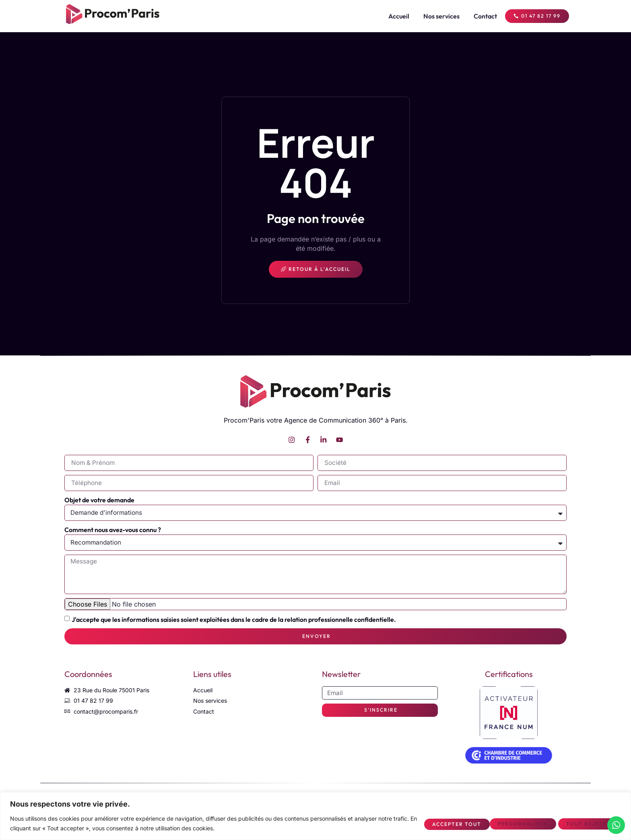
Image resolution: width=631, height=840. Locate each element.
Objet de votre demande (99, 501)
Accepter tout (584, 823)
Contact (478, 16)
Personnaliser (436, 823)
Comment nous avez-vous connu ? (113, 531)
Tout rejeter (510, 823)
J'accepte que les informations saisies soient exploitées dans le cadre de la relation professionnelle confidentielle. (234, 622)
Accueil (392, 16)
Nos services (435, 16)
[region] (315, 816)
